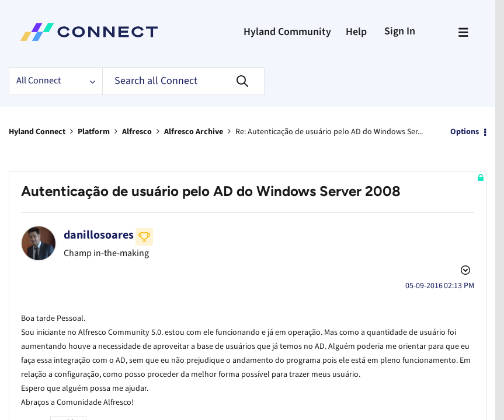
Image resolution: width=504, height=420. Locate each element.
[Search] (183, 81)
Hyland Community (287, 32)
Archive (68, 405)
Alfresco (137, 132)
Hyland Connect (37, 132)
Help (356, 32)
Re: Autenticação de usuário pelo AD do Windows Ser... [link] (329, 132)
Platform (94, 132)
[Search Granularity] (55, 81)
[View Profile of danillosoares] (99, 235)
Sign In (400, 31)
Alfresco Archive (194, 132)
